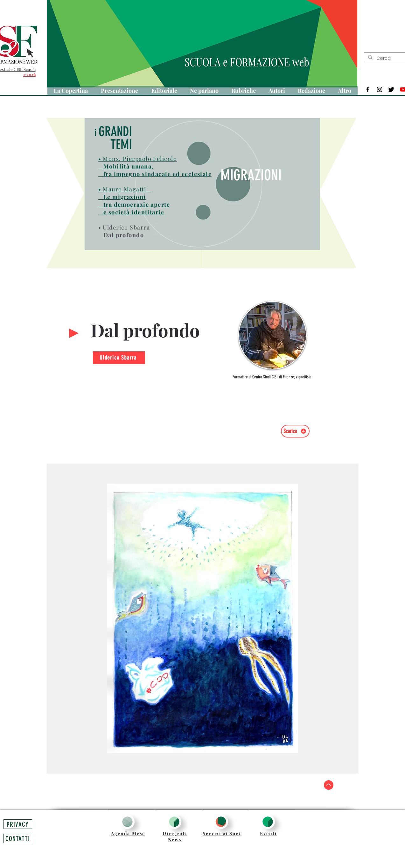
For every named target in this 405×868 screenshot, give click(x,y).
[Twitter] (391, 89)
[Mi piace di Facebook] (299, 444)
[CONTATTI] (18, 838)
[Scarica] (295, 431)
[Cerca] (390, 59)
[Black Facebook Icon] (368, 89)
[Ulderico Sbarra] (119, 358)
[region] (273, 339)
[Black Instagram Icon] (380, 89)
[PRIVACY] (18, 824)
